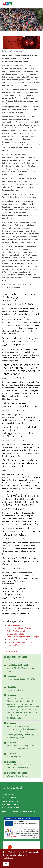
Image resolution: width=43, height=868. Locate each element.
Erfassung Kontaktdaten (17, 634)
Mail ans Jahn (14, 807)
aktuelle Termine (11, 652)
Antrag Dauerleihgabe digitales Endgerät (24, 637)
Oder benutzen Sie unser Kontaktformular (19, 811)
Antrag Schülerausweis (16, 631)
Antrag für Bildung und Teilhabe (20, 639)
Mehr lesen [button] (8, 858)
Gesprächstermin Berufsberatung (20, 628)
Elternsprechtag (13, 625)
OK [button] (6, 864)
